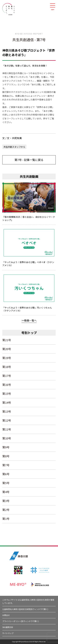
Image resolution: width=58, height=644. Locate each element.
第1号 (6, 519)
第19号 (7, 358)
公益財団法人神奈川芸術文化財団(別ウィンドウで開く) (25, 609)
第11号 (7, 429)
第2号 (6, 510)
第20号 (7, 349)
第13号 (7, 411)
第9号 (6, 447)
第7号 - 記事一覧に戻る (29, 160)
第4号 (6, 492)
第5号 (6, 483)
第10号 (7, 438)
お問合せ (6, 615)
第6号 (6, 474)
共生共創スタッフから (14, 147)
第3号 (6, 501)
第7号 (6, 465)
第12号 (7, 420)
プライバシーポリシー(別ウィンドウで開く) (21, 621)
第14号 (7, 402)
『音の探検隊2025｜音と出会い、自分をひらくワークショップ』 (29, 218)
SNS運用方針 (8, 627)
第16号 (7, 385)
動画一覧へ (30, 320)
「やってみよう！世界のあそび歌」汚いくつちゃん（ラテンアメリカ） (27, 309)
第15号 (7, 394)
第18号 (7, 367)
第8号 (6, 456)
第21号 (7, 340)
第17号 (7, 376)
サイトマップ (8, 633)
